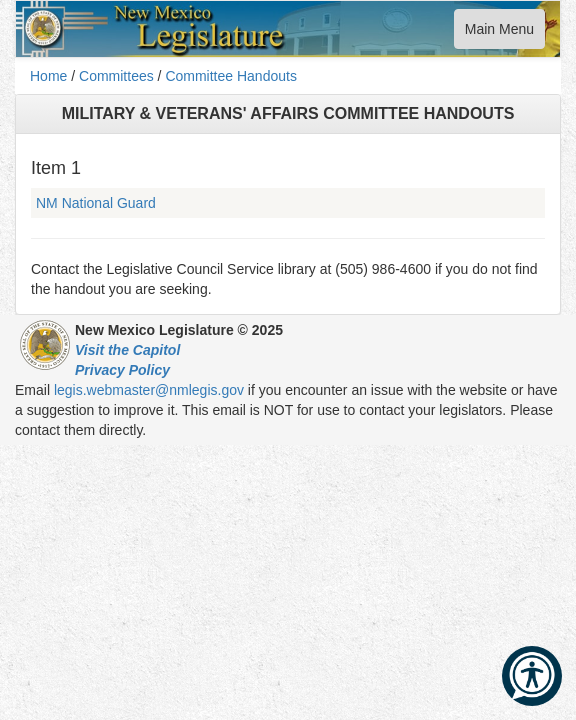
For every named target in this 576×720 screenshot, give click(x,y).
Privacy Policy (122, 370)
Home (48, 76)
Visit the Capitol (127, 350)
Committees (116, 76)
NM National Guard (96, 203)
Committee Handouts (231, 76)
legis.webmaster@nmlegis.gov (149, 390)
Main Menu (499, 33)
